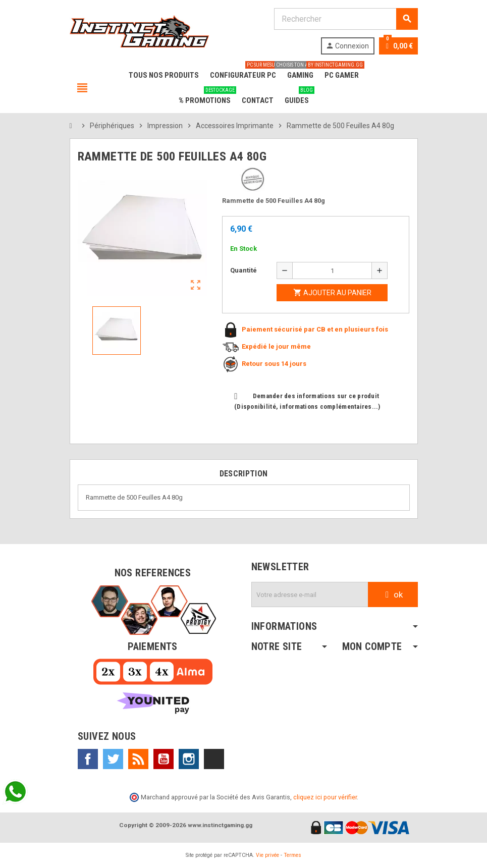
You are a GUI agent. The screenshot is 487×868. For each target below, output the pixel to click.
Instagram (189, 759)
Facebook (88, 759)
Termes (292, 855)
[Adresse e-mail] (310, 594)
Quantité (243, 270)
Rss (138, 759)
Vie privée (267, 855)
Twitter (113, 759)
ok (393, 594)
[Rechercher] (346, 19)
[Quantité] (332, 270)
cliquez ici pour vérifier (325, 797)
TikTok (214, 759)
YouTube (164, 759)
